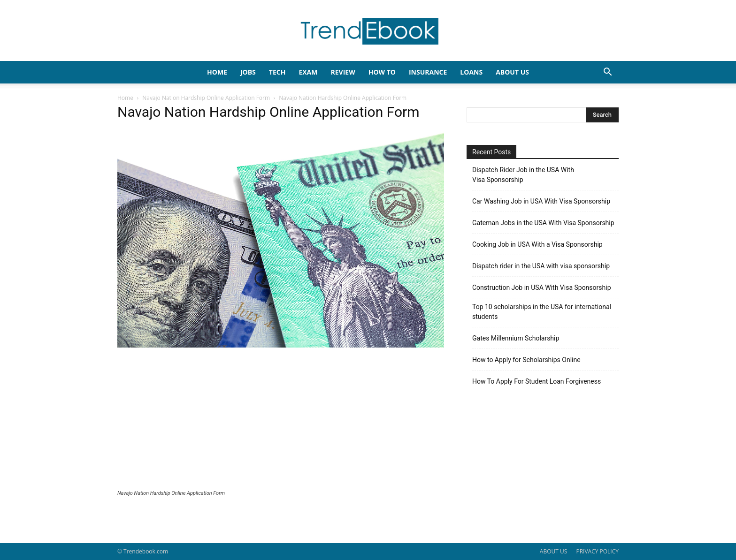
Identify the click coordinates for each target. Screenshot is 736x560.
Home (125, 98)
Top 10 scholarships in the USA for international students (542, 312)
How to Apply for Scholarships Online (526, 360)
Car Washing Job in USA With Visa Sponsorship (541, 201)
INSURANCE (428, 72)
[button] (607, 73)
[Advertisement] (281, 420)
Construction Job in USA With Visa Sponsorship (542, 288)
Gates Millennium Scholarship (516, 338)
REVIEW (343, 72)
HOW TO (382, 72)
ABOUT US (553, 551)
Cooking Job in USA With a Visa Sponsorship (537, 244)
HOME (217, 72)
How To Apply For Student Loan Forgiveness (537, 381)
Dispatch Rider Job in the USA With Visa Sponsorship (523, 175)
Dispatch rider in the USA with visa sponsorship (541, 266)
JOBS (248, 72)
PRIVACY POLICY (597, 551)
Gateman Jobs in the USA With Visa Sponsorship (543, 223)
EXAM (308, 72)
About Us (512, 72)
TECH (277, 72)
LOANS (471, 72)
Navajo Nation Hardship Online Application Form (206, 98)
